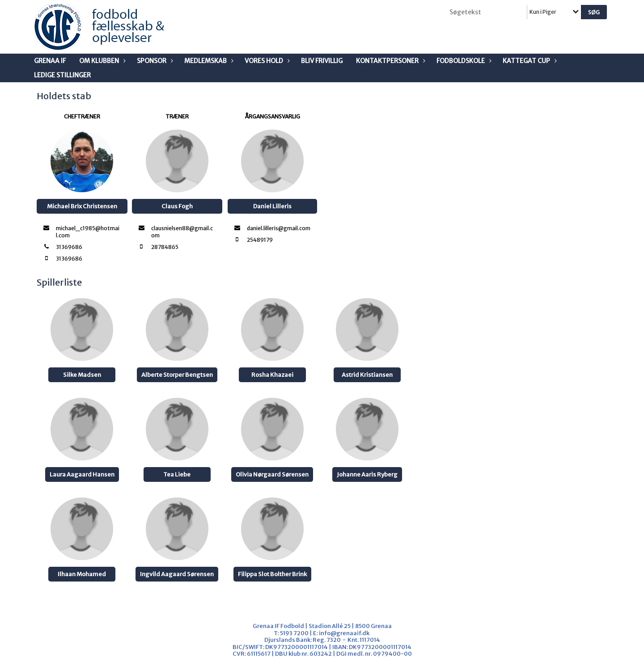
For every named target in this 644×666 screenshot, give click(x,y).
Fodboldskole (463, 61)
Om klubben (101, 61)
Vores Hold (266, 61)
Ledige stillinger (62, 75)
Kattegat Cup (529, 61)
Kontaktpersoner (390, 61)
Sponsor (154, 61)
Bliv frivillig (322, 61)
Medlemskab (208, 61)
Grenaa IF (50, 61)
